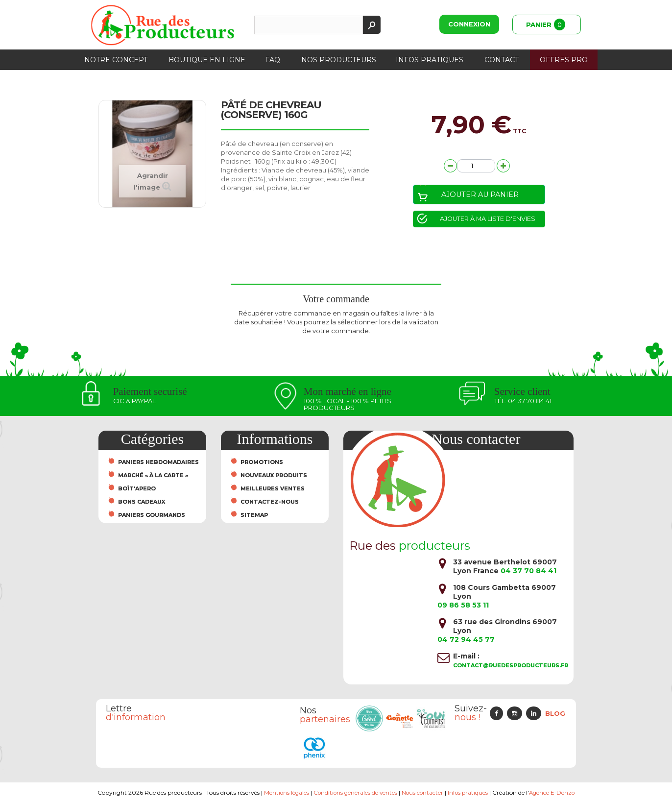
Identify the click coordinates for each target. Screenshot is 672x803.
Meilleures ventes (273, 489)
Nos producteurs (339, 60)
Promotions (262, 462)
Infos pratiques (430, 60)
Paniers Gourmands (152, 515)
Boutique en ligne (207, 60)
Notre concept (116, 60)
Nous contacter (423, 792)
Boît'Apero (137, 489)
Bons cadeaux (142, 502)
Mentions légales (284, 792)
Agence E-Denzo (554, 792)
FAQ (273, 60)
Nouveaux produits (274, 476)
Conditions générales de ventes (354, 792)
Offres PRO (564, 60)
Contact (502, 60)
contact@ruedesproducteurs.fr (511, 665)
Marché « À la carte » (153, 476)
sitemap (254, 515)
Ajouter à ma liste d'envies (487, 219)
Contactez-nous (270, 502)
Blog (555, 713)
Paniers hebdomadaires (158, 462)
